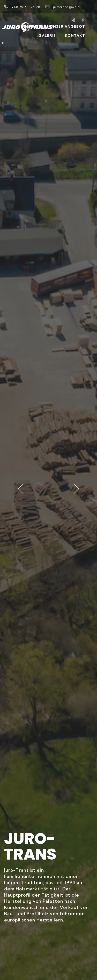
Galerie (47, 35)
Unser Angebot (68, 26)
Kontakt (75, 35)
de (4, 43)
